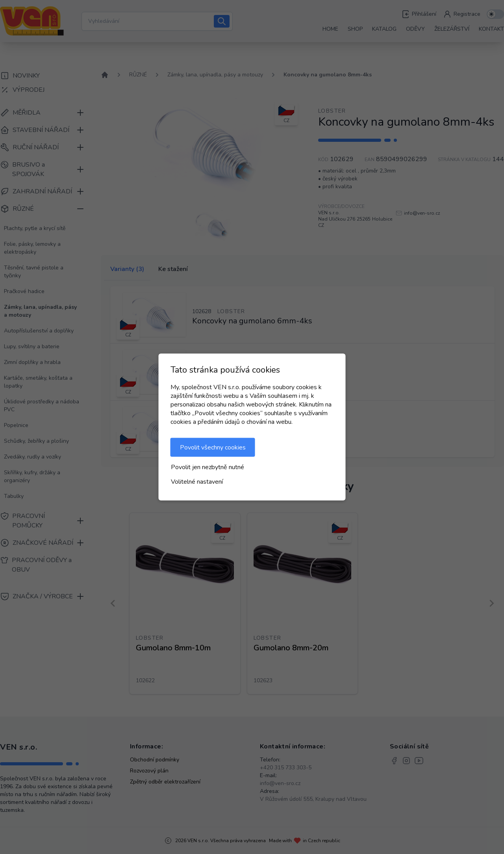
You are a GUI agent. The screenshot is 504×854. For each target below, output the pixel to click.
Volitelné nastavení (197, 482)
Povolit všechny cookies (213, 447)
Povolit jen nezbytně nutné (208, 467)
